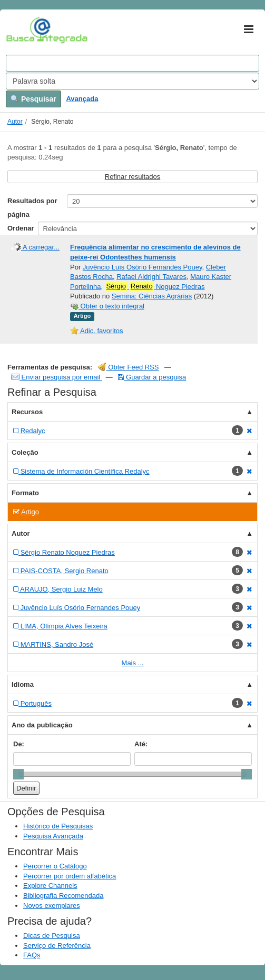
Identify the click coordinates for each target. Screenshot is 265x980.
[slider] (18, 774)
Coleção (25, 452)
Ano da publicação (42, 725)
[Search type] (132, 81)
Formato (25, 493)
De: (19, 744)
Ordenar (21, 228)
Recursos (27, 412)
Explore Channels (50, 886)
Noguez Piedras (155, 286)
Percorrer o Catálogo (55, 866)
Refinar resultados (133, 177)
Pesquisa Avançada (53, 836)
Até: (141, 744)
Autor (15, 122)
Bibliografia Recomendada (63, 896)
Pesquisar (33, 99)
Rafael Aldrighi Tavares (151, 277)
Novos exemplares (52, 906)
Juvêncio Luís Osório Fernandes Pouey (143, 267)
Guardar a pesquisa (152, 377)
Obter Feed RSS (129, 367)
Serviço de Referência (57, 946)
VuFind (22, 30)
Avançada (82, 99)
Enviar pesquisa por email (57, 377)
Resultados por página (32, 208)
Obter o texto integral (107, 306)
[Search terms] (132, 63)
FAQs (32, 955)
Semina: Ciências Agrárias (152, 296)
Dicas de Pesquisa (52, 936)
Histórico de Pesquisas (58, 826)
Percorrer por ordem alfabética (70, 876)
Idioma (23, 684)
